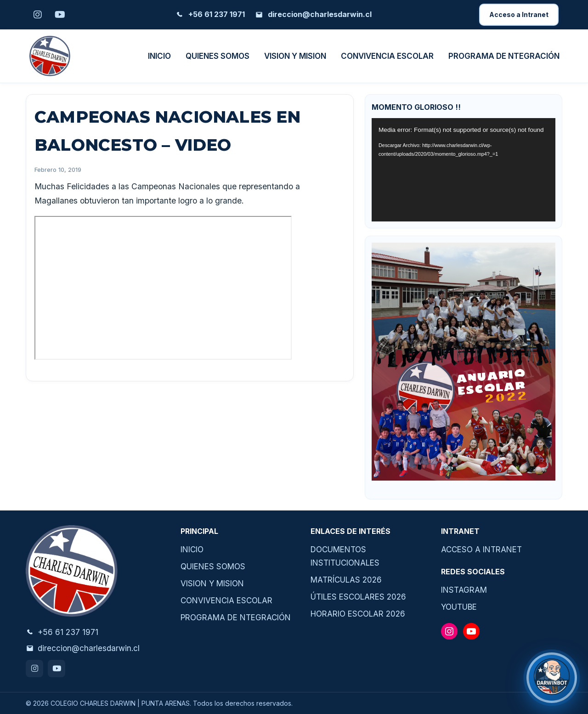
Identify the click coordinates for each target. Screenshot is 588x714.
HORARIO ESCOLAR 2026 (358, 614)
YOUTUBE (459, 607)
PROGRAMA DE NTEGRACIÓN (504, 56)
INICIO (159, 56)
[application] (464, 170)
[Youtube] (60, 15)
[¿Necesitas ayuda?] (552, 678)
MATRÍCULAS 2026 (346, 580)
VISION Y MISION (295, 56)
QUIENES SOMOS (218, 56)
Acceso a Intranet (519, 14)
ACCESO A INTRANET (481, 550)
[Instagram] (38, 15)
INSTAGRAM (464, 590)
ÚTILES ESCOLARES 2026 (358, 597)
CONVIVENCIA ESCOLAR (387, 56)
